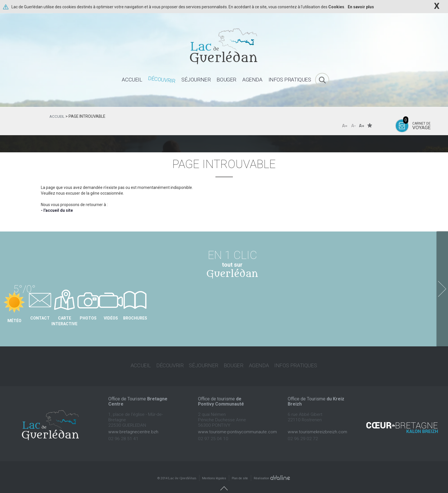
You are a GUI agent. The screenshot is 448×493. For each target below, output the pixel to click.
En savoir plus (361, 7)
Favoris (370, 125)
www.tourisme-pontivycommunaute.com (237, 423)
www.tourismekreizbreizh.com (317, 423)
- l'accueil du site (57, 210)
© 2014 (177, 469)
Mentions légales (214, 469)
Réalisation (272, 469)
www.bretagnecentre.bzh (133, 423)
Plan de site (240, 469)
